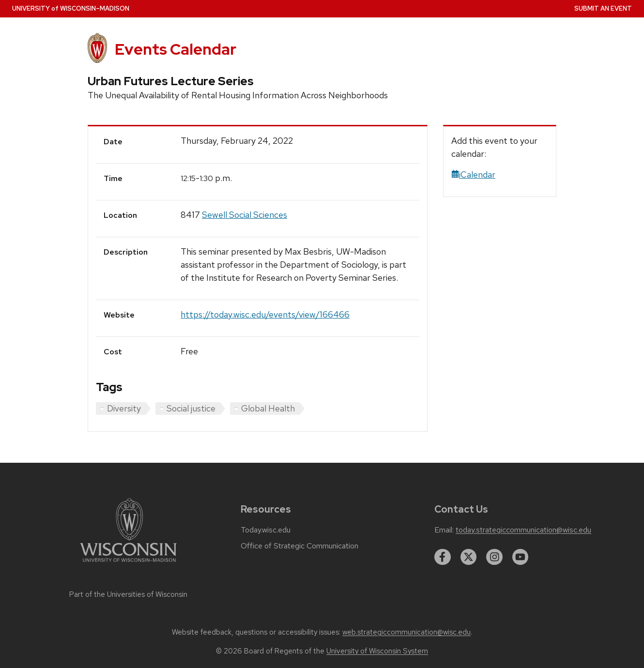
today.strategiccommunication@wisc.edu (523, 530)
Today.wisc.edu (266, 530)
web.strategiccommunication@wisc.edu (406, 632)
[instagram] (494, 557)
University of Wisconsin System (377, 651)
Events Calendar (176, 49)
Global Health (268, 408)
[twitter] (469, 557)
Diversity (124, 408)
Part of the (128, 594)
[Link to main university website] (128, 564)
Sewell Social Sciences (245, 215)
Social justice (191, 408)
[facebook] (443, 557)
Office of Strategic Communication (299, 546)
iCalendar (473, 175)
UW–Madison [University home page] (71, 8)
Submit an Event (603, 8)
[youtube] (521, 557)
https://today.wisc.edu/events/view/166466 (265, 314)
